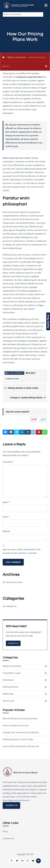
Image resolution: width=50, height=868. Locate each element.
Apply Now (48, 321)
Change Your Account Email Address (21, 732)
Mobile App (8, 694)
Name (6, 502)
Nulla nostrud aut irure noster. (17, 158)
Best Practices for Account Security (20, 719)
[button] (46, 5)
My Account (8, 701)
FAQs (5, 832)
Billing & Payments (17, 57)
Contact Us (13, 643)
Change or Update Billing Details (26, 398)
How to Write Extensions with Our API (21, 746)
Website (6, 531)
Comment (8, 462)
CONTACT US (11, 805)
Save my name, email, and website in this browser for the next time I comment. (22, 551)
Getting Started (10, 687)
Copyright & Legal (12, 673)
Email (6, 517)
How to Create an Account (16, 726)
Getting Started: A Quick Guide (23, 388)
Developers (8, 680)
